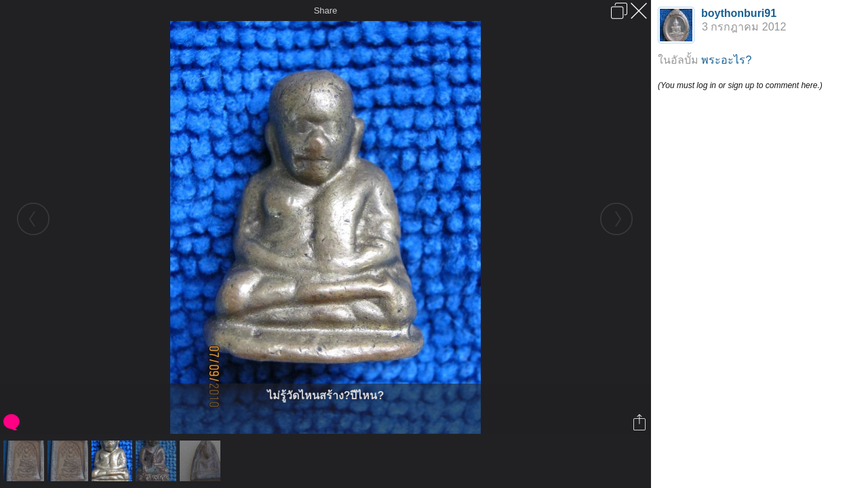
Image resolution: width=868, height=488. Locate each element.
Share (326, 11)
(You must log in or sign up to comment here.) (740, 85)
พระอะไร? (726, 60)
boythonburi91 (739, 13)
